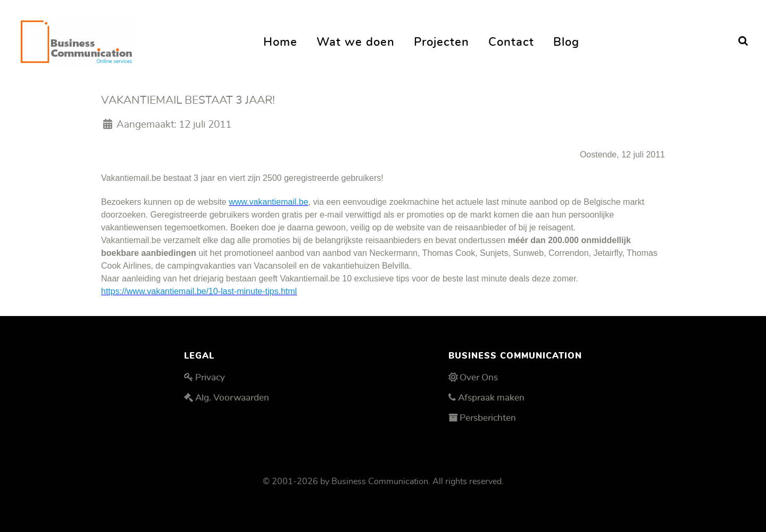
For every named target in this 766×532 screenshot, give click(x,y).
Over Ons (479, 377)
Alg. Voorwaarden (232, 398)
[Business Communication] (77, 38)
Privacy (210, 377)
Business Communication (380, 481)
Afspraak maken (491, 398)
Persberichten (488, 418)
